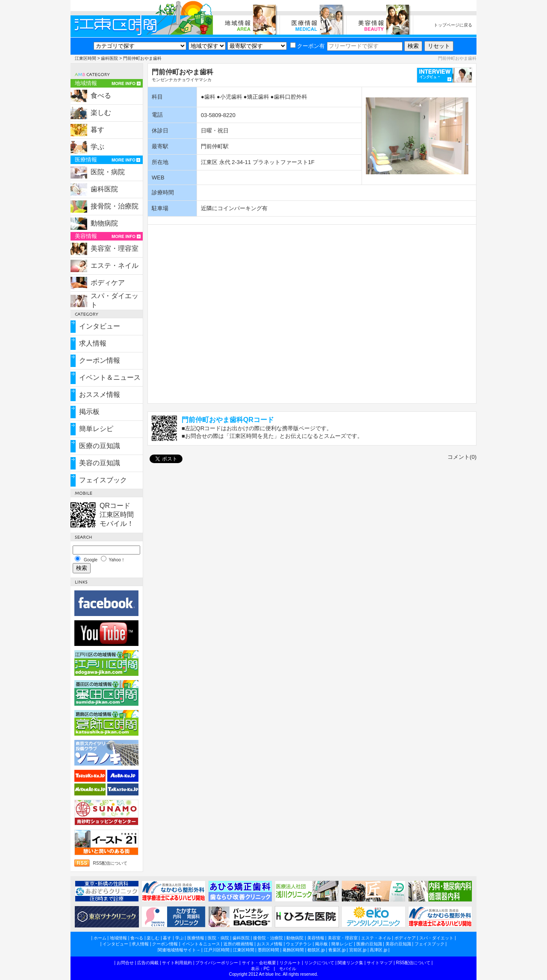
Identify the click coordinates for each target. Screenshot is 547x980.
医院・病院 (108, 172)
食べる (101, 95)
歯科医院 (109, 58)
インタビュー (100, 326)
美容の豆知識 (100, 463)
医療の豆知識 (100, 446)
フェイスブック (103, 480)
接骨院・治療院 (115, 206)
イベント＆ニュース (110, 377)
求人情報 (93, 343)
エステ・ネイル (115, 266)
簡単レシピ (96, 429)
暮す (97, 130)
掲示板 (89, 412)
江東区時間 (85, 58)
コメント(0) (462, 457)
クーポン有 (307, 46)
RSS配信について (110, 863)
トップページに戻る (453, 25)
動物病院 (104, 223)
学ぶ (97, 147)
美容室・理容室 (115, 248)
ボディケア (108, 283)
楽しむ (101, 113)
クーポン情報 (100, 360)
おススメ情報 (100, 395)
